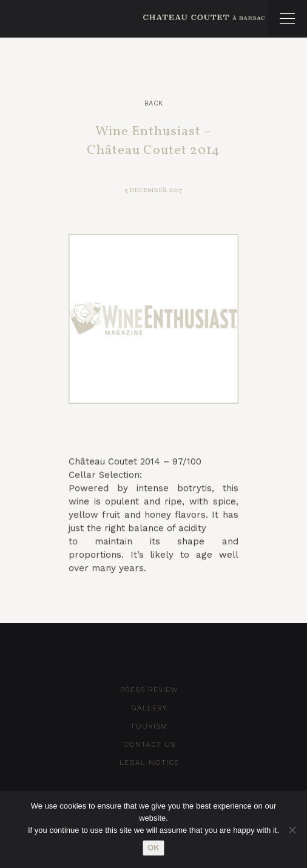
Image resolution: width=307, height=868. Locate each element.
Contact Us (149, 744)
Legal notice (149, 763)
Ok (153, 848)
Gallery (149, 708)
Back (154, 103)
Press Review (149, 690)
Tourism (149, 726)
